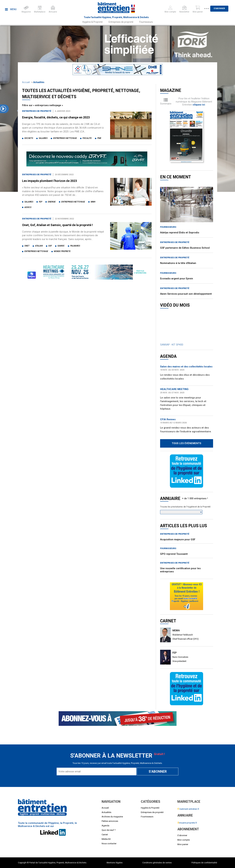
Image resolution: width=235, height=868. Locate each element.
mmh (93, 202)
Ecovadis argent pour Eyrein (177, 279)
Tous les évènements (187, 443)
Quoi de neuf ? (109, 830)
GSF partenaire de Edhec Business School (185, 248)
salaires (43, 138)
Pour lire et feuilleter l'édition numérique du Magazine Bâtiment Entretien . (194, 102)
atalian (39, 246)
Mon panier (183, 844)
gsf (50, 246)
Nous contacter (109, 844)
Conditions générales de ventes (157, 863)
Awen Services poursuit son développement (186, 294)
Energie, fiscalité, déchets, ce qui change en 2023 (56, 117)
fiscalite (87, 138)
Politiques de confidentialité (204, 863)
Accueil (26, 82)
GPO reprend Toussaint (174, 554)
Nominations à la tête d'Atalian (178, 263)
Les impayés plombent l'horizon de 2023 (49, 181)
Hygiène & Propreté (93, 22)
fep (41, 202)
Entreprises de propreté (121, 22)
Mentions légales (115, 863)
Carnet (105, 835)
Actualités (39, 82)
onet (27, 246)
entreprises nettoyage (65, 138)
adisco (28, 207)
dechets (29, 138)
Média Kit (106, 839)
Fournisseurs (146, 22)
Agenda (105, 826)
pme (99, 138)
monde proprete (62, 251)
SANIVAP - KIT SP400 (172, 345)
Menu (11, 9)
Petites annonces (110, 821)
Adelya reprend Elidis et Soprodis (180, 233)
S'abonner (223, 8)
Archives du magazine (112, 817)
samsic (61, 246)
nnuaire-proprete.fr (187, 823)
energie (52, 202)
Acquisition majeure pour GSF (178, 539)
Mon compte (184, 840)
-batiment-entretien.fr (188, 809)
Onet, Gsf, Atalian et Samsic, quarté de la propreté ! (57, 225)
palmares (75, 246)
